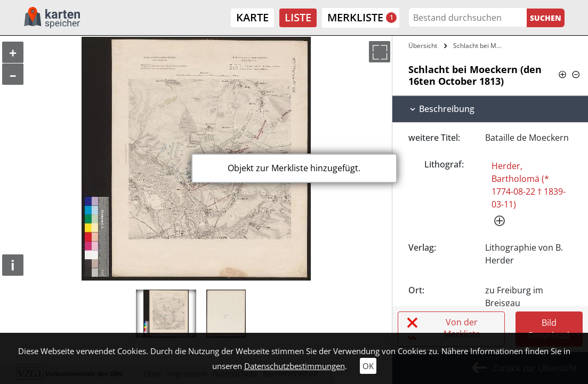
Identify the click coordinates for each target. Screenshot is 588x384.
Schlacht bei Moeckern (480, 46)
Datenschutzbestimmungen (295, 366)
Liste (298, 17)
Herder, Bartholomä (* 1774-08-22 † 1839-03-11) (529, 185)
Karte (252, 17)
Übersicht (423, 46)
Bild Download (549, 329)
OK (368, 366)
